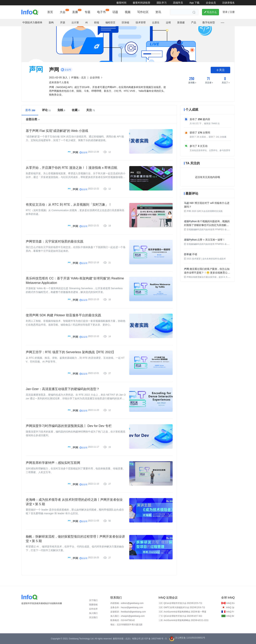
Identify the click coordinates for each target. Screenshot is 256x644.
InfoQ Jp (230, 607)
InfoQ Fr (230, 612)
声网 (75, 152)
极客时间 (121, 3)
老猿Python (190, 221)
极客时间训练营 (142, 3)
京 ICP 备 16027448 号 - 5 (154, 639)
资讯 (158, 12)
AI (86, 22)
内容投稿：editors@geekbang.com (127, 603)
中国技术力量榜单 (32, 22)
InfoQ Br (230, 616)
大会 (63, 12)
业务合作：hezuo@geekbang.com (127, 607)
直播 (75, 12)
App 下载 (194, 3)
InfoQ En (230, 603)
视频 (128, 12)
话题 (115, 12)
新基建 (181, 22)
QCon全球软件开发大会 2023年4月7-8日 (183, 616)
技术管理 (141, 22)
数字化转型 (209, 22)
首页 (50, 12)
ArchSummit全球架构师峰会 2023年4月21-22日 (186, 620)
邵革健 (188, 254)
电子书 (101, 12)
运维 (168, 22)
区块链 (126, 22)
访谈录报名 (228, 3)
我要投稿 (93, 605)
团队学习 (162, 3)
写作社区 (143, 12)
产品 (194, 22)
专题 (87, 12)
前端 (97, 22)
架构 (51, 22)
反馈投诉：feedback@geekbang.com (128, 612)
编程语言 (110, 22)
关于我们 (93, 600)
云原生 (156, 22)
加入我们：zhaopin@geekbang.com (128, 616)
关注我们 (93, 617)
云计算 (75, 22)
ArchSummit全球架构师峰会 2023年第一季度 (185, 612)
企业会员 (211, 3)
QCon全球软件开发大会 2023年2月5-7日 (183, 603)
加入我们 (93, 613)
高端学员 (178, 3)
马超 (186, 203)
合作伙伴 (93, 609)
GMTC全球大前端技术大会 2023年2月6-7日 (184, 607)
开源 (63, 22)
